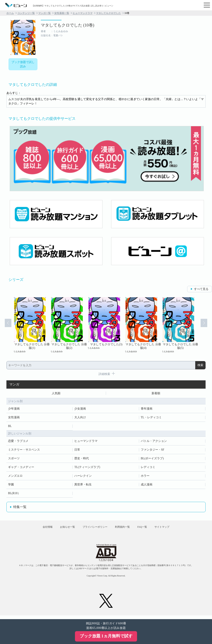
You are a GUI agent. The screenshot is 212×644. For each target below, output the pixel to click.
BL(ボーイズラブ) (152, 459)
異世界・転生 (83, 485)
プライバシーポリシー (93, 529)
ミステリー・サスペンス (24, 451)
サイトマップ (170, 529)
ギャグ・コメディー (21, 468)
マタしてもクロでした (108, 13)
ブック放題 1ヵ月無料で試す (106, 636)
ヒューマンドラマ (83, 13)
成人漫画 (147, 485)
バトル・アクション (154, 442)
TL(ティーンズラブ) (87, 468)
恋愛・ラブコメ (18, 442)
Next (206, 325)
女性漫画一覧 (62, 13)
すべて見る (201, 289)
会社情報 (40, 529)
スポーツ (14, 459)
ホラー (145, 477)
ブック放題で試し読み (23, 64)
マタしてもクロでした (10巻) (67, 25)
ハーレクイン (83, 477)
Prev (6, 325)
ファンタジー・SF (153, 451)
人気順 (56, 394)
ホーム (10, 13)
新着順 (156, 394)
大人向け (80, 418)
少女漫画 (80, 409)
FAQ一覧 (147, 529)
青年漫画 (147, 409)
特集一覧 (20, 508)
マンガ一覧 (45, 13)
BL (10, 427)
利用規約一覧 (124, 529)
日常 (77, 451)
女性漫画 (14, 418)
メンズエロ (15, 477)
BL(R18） (14, 494)
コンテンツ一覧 (26, 13)
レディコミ (148, 468)
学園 (11, 485)
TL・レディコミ (151, 418)
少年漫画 (14, 409)
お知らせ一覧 (63, 529)
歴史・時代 (82, 459)
